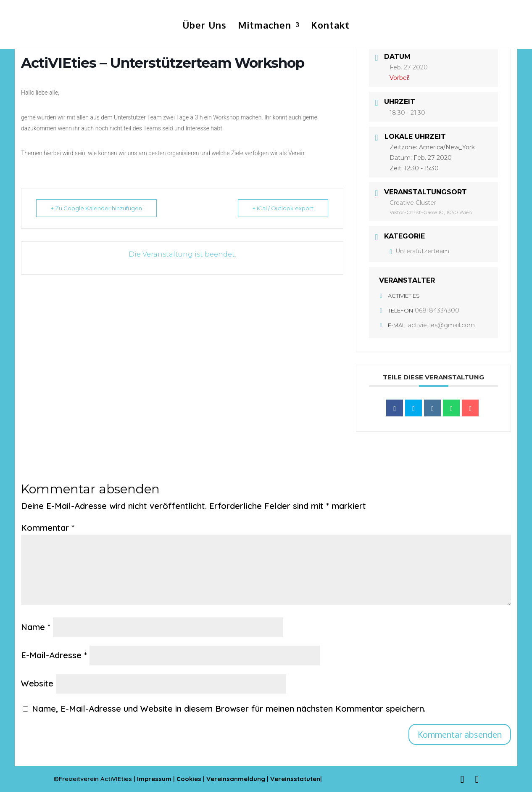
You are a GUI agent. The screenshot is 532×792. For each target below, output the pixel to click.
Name (36, 627)
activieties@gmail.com (441, 325)
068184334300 (437, 310)
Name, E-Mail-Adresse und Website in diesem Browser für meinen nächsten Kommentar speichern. (229, 709)
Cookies (190, 779)
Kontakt (330, 26)
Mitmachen (265, 26)
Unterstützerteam (419, 251)
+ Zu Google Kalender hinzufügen (96, 208)
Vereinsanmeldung (237, 779)
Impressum (154, 779)
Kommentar (48, 528)
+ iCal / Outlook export (283, 208)
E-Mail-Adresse (54, 655)
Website (37, 683)
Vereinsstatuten (295, 779)
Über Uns (204, 26)
